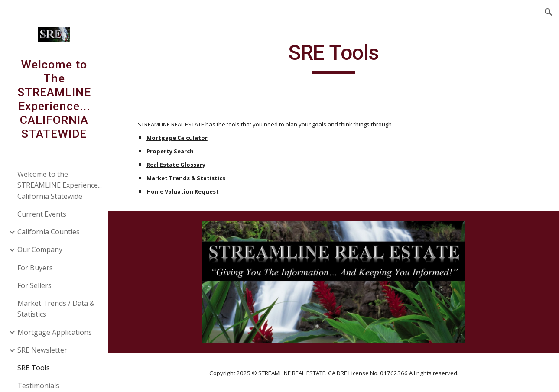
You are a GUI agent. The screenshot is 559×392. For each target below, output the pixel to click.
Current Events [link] (42, 214)
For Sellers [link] (34, 285)
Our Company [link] (40, 249)
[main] (334, 57)
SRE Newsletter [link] (42, 350)
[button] (549, 12)
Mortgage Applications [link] (55, 332)
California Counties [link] (49, 232)
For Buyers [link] (35, 268)
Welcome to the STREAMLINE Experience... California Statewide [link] (60, 185)
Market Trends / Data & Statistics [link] (56, 309)
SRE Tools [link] (34, 368)
